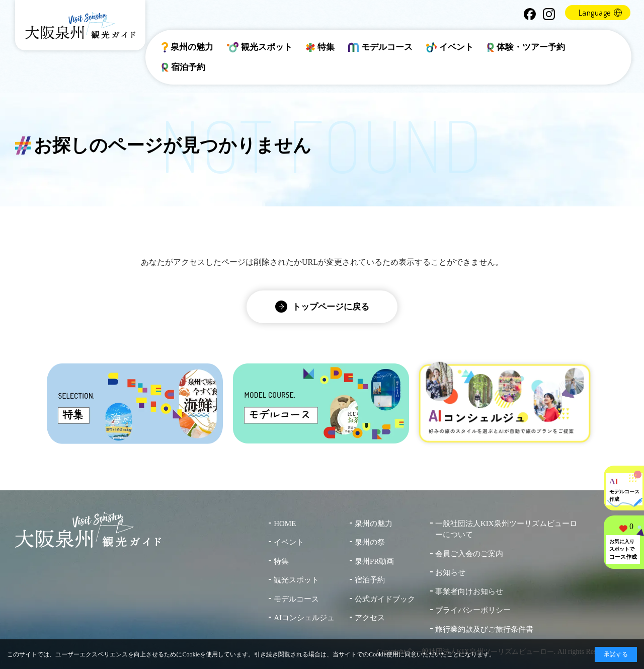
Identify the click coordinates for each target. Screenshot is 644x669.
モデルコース (380, 47)
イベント (450, 47)
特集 (320, 47)
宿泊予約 (184, 67)
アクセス (370, 618)
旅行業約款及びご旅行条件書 (484, 629)
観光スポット (260, 47)
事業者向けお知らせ (469, 591)
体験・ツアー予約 (526, 47)
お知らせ (450, 572)
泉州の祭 (370, 542)
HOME (285, 524)
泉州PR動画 (374, 561)
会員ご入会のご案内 (469, 554)
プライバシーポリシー (473, 610)
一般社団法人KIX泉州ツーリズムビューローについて (506, 529)
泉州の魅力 (187, 47)
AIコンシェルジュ (304, 618)
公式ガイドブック (385, 599)
